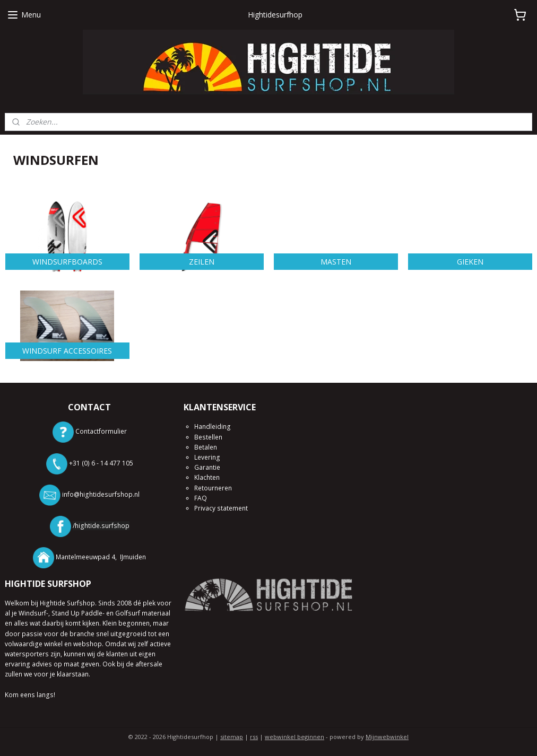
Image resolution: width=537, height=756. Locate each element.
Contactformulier (101, 432)
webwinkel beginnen (295, 737)
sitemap (232, 737)
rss (254, 737)
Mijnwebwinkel (387, 737)
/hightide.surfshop (101, 526)
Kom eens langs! (30, 695)
